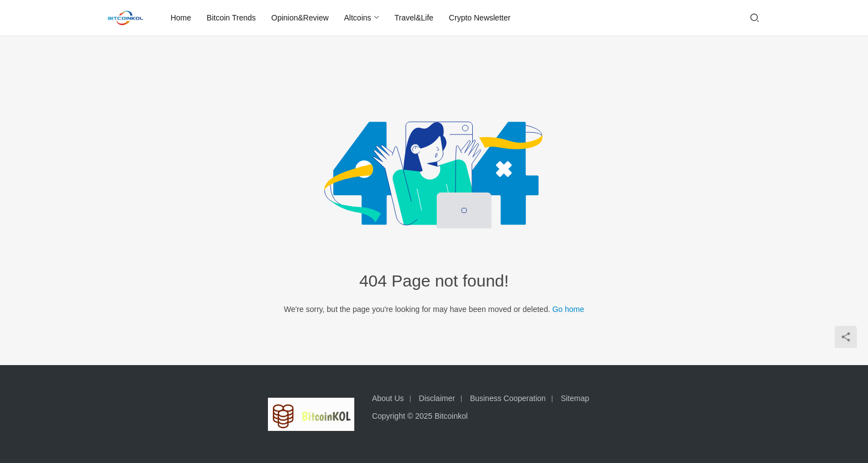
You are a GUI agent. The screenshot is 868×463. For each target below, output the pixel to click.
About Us (388, 398)
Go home (569, 309)
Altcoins (358, 18)
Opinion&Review (301, 18)
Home (181, 18)
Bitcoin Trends (232, 18)
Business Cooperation (508, 398)
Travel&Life (415, 18)
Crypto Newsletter (480, 18)
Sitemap (575, 398)
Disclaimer (437, 398)
